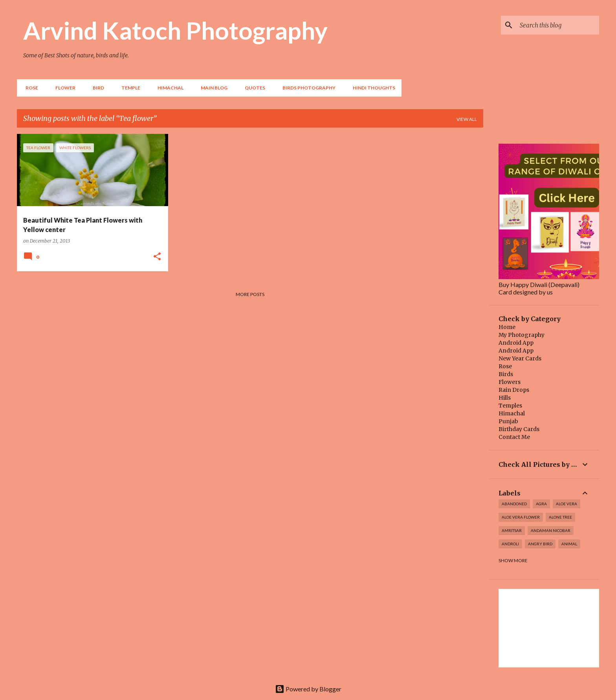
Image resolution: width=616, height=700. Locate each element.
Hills (505, 398)
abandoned (514, 504)
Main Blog (212, 88)
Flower (63, 88)
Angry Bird (540, 544)
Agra (541, 504)
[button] (157, 257)
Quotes (253, 88)
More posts (250, 294)
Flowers (510, 382)
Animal (569, 544)
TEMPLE (128, 88)
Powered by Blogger (308, 689)
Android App (516, 343)
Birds (506, 374)
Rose (29, 88)
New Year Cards (520, 358)
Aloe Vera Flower (521, 517)
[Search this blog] (558, 25)
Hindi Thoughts (372, 88)
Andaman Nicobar (551, 530)
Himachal (512, 413)
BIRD (96, 88)
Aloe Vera (566, 504)
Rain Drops (514, 390)
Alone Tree (560, 517)
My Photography (522, 335)
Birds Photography (307, 88)
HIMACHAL (168, 88)
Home (507, 327)
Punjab (508, 421)
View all (467, 119)
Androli (510, 544)
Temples (510, 406)
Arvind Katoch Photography (175, 30)
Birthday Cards (519, 429)
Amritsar (512, 530)
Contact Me (514, 437)
